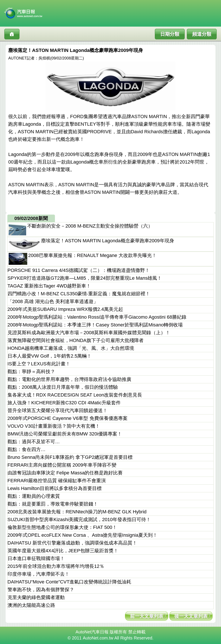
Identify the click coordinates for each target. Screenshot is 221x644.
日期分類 (170, 34)
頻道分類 (202, 34)
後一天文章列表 (191, 616)
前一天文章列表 (147, 616)
